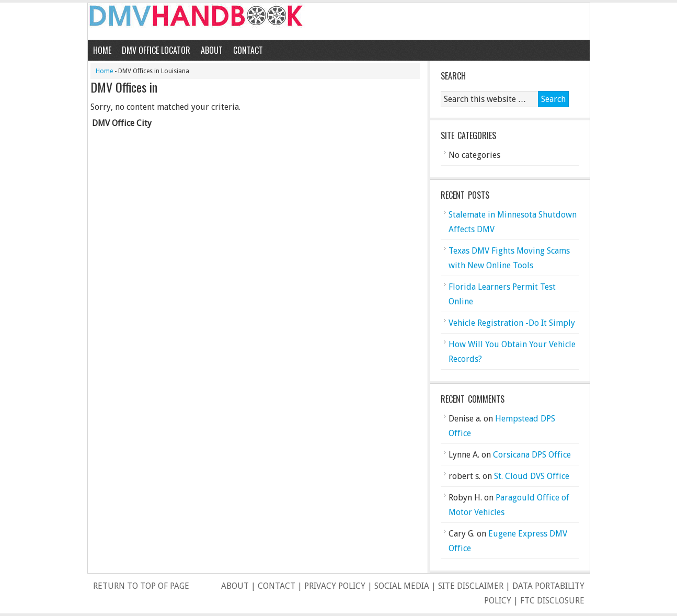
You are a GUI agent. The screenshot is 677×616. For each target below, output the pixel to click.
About (212, 50)
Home (102, 50)
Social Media (402, 586)
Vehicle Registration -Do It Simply (512, 323)
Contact (248, 50)
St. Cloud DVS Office (532, 476)
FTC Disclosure (552, 601)
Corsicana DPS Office (532, 455)
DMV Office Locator (156, 50)
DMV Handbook (339, 21)
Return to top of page (141, 586)
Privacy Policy (335, 586)
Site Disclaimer (471, 586)
